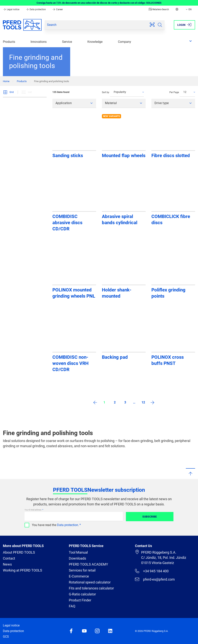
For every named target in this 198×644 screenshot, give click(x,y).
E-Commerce (79, 576)
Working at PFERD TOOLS (23, 570)
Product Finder (80, 600)
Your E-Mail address (33, 510)
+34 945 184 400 (152, 571)
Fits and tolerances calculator (91, 588)
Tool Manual (78, 552)
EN (188, 9)
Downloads (77, 558)
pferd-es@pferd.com (155, 579)
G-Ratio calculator (82, 594)
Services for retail (82, 570)
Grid (8, 92)
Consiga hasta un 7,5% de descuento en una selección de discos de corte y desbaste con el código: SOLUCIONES (99, 3)
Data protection (36, 9)
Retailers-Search (159, 9)
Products (9, 42)
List (27, 92)
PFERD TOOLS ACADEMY (88, 564)
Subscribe (150, 517)
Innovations (39, 42)
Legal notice (11, 9)
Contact (9, 558)
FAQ (72, 606)
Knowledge (95, 42)
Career (58, 9)
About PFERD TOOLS (19, 552)
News (7, 564)
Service (67, 42)
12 (143, 402)
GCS (6, 637)
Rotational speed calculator (90, 582)
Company (125, 42)
